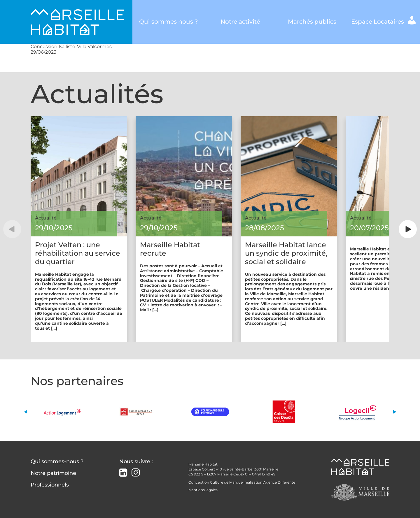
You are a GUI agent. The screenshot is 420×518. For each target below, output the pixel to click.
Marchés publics (312, 22)
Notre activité (240, 22)
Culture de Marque (226, 482)
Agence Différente (279, 482)
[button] (12, 229)
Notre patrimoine (53, 473)
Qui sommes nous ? (168, 22)
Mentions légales (203, 490)
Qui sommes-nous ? (57, 461)
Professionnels (50, 485)
